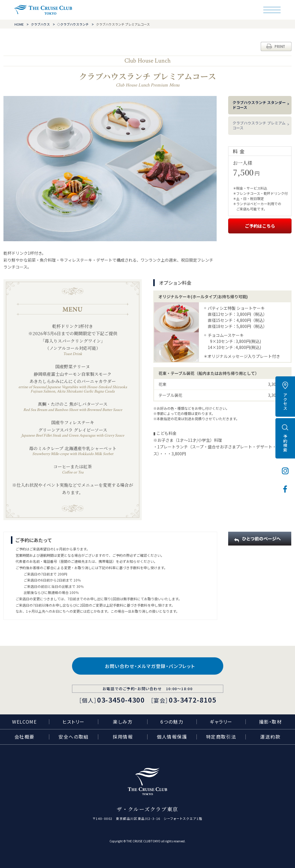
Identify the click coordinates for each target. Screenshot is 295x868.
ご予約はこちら (260, 226)
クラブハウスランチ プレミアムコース (259, 125)
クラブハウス (40, 24)
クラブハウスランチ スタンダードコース (259, 105)
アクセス (285, 401)
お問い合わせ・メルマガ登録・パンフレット (150, 666)
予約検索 (285, 443)
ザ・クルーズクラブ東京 (43, 10)
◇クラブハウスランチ (73, 24)
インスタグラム (285, 471)
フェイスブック (285, 489)
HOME (19, 24)
